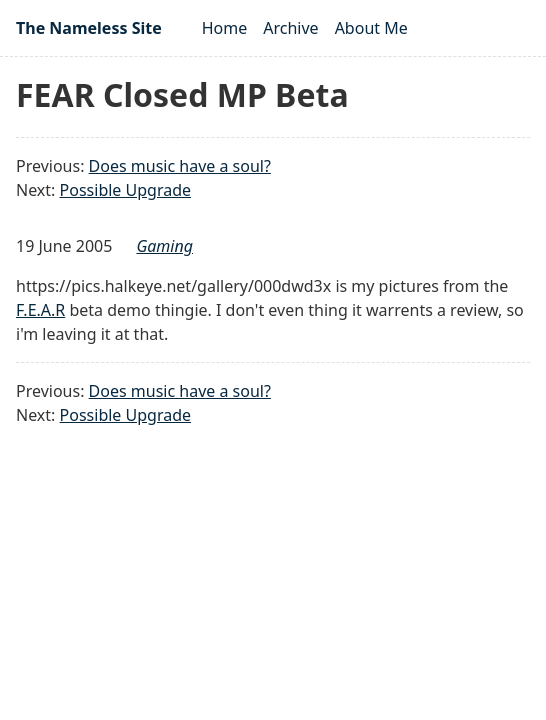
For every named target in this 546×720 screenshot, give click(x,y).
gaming (164, 246)
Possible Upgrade (125, 190)
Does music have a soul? (180, 166)
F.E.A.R (40, 310)
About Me (371, 28)
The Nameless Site (89, 28)
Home (225, 28)
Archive (290, 28)
